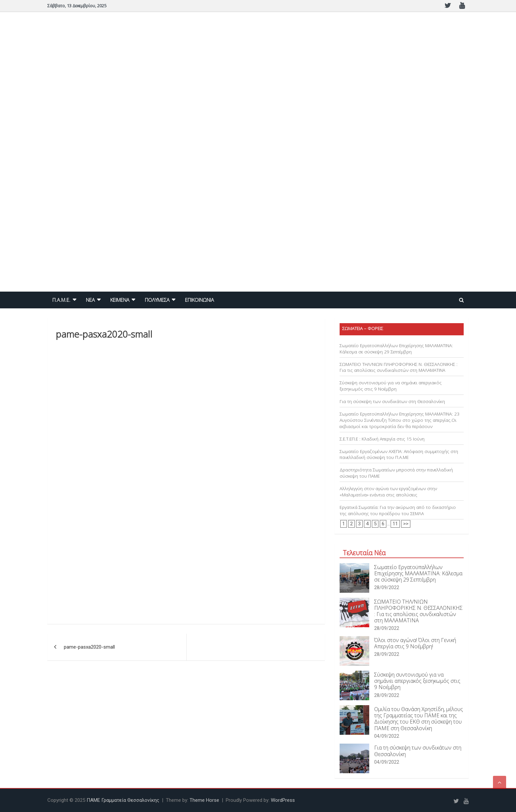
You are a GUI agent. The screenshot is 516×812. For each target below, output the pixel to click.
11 (395, 524)
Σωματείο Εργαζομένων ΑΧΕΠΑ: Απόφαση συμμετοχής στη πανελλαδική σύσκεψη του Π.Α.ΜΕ (399, 454)
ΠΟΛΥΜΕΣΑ (157, 300)
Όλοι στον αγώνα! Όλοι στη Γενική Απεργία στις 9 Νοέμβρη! (415, 643)
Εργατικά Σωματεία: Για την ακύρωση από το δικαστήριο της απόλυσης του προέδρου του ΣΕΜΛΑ (398, 510)
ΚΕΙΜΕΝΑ (120, 300)
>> (406, 524)
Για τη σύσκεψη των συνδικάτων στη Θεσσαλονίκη (392, 401)
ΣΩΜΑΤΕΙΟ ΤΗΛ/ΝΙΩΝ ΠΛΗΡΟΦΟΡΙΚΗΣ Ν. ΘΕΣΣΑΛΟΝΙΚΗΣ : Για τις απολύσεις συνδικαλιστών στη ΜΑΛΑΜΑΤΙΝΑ (399, 367)
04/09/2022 (387, 736)
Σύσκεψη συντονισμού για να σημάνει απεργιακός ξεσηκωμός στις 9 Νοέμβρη (391, 386)
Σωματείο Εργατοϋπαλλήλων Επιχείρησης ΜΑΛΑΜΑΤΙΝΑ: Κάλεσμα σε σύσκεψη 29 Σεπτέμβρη (396, 349)
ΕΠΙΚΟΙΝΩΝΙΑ (199, 300)
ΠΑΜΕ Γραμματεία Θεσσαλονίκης (123, 800)
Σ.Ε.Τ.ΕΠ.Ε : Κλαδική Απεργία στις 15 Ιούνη (382, 439)
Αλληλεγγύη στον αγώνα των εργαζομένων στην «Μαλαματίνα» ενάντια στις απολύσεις (388, 492)
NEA (90, 300)
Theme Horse (204, 800)
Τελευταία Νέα (364, 553)
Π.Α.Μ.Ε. (61, 300)
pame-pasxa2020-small (89, 647)
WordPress (283, 800)
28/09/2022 (387, 587)
